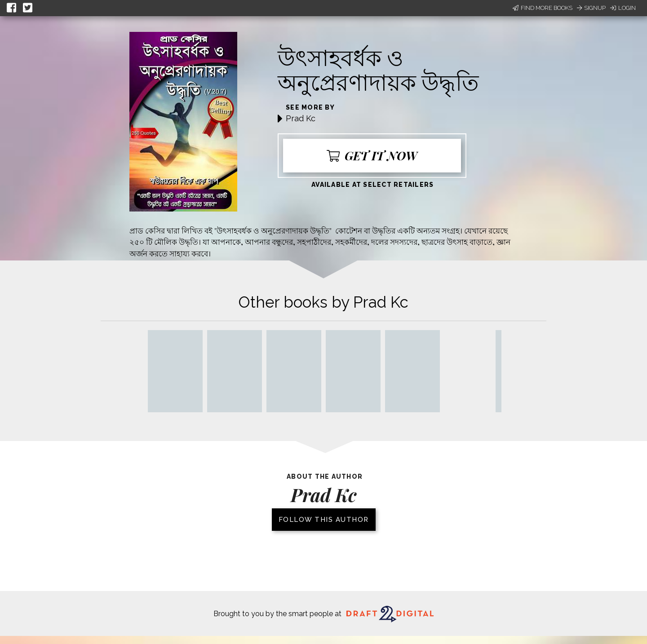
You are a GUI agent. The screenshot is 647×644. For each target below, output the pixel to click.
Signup (591, 8)
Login (623, 8)
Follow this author (324, 520)
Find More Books (543, 8)
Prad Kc (301, 118)
